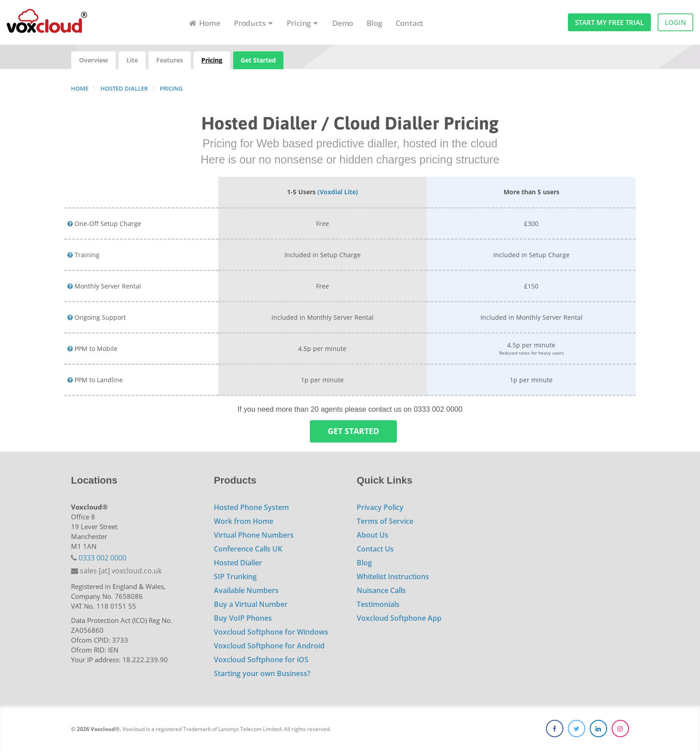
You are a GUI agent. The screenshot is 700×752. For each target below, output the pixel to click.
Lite (132, 60)
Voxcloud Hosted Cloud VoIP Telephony (47, 23)
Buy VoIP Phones (243, 618)
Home (204, 23)
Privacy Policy (380, 507)
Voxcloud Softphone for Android (269, 646)
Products (254, 23)
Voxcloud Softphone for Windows (271, 632)
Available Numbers (246, 590)
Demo (343, 23)
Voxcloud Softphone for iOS (261, 660)
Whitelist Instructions (393, 577)
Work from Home (244, 521)
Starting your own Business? (262, 673)
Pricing (303, 23)
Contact (410, 23)
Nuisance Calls (381, 590)
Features (170, 60)
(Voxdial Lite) (338, 192)
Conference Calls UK (248, 549)
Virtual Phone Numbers (254, 535)
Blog (374, 23)
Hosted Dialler (238, 563)
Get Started (258, 60)
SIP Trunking (235, 577)
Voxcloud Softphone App (399, 618)
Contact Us (375, 549)
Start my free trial (609, 22)
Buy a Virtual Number (251, 604)
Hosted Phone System (251, 507)
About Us (373, 535)
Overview (94, 60)
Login (675, 22)
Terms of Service (385, 521)
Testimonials (378, 604)
